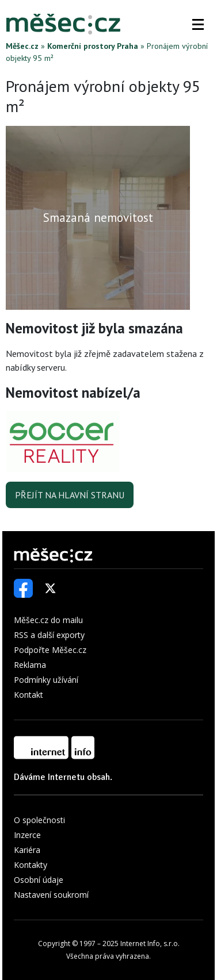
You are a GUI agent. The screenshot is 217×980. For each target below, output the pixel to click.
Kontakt (28, 695)
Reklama (30, 665)
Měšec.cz (22, 46)
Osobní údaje (39, 880)
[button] (198, 24)
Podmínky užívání (46, 680)
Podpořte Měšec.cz (50, 650)
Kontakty (31, 865)
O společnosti (39, 820)
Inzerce (27, 835)
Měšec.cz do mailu (48, 620)
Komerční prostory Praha (93, 46)
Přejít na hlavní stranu (70, 495)
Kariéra (27, 850)
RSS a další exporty (49, 635)
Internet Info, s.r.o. (150, 944)
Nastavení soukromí (51, 895)
